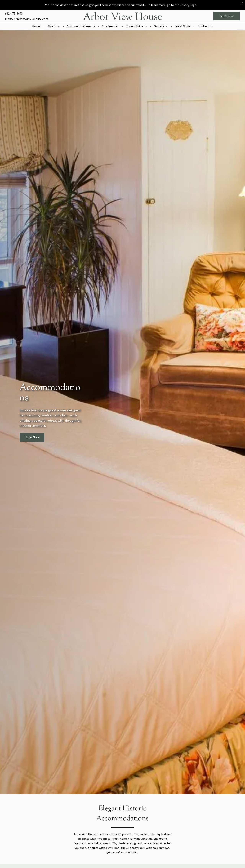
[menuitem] (37, 16)
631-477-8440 (14, 3)
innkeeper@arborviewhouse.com (27, 9)
